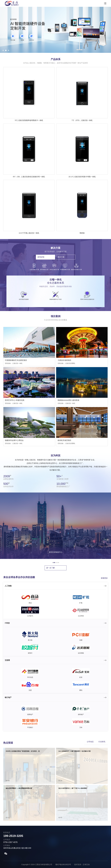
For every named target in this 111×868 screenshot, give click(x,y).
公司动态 (90, 742)
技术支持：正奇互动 (82, 864)
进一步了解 (50, 568)
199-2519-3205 (13, 836)
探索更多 (104, 578)
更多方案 (61, 257)
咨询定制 (41, 257)
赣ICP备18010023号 (63, 864)
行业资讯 (102, 742)
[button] (3, 50)
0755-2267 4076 (10, 842)
